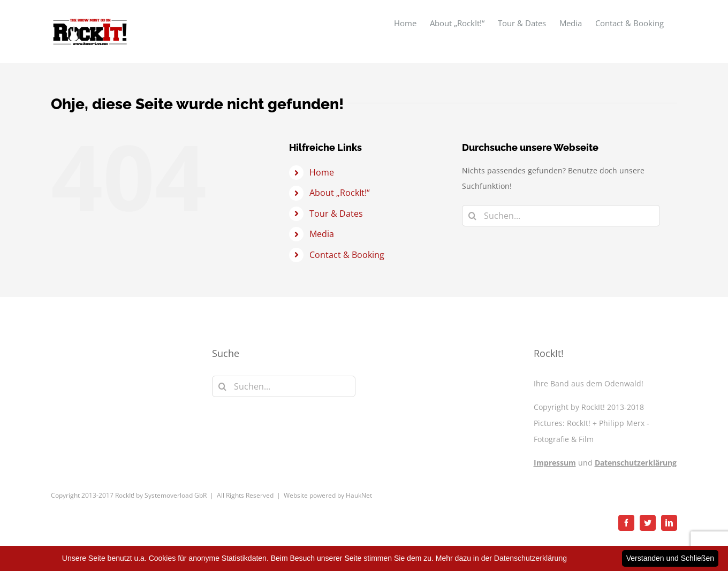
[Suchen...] (561, 216)
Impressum (555, 463)
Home (322, 172)
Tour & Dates (336, 214)
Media (322, 234)
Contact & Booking (347, 255)
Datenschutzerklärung (636, 463)
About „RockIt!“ (340, 193)
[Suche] (473, 216)
